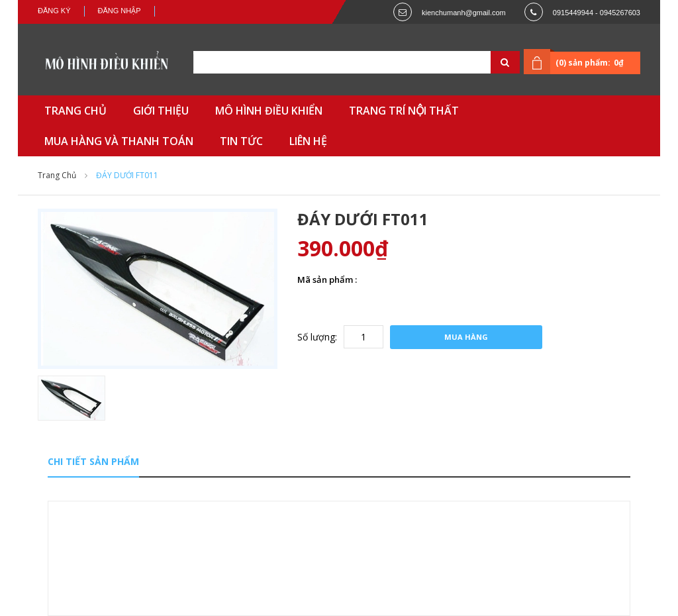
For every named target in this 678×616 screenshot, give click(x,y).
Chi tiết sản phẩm (93, 461)
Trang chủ (57, 175)
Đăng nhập (120, 11)
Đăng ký (54, 11)
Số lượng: (317, 337)
